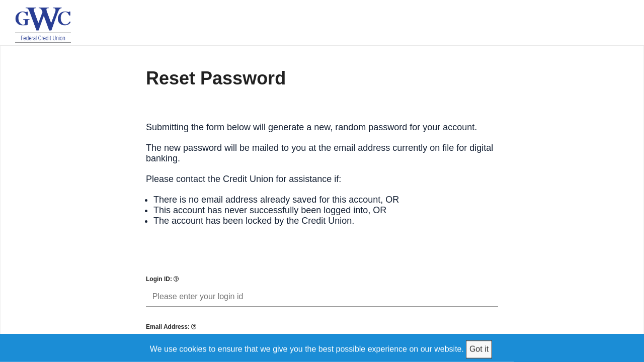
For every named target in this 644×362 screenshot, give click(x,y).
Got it (479, 349)
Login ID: (162, 279)
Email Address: (171, 327)
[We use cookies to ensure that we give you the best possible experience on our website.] (322, 348)
